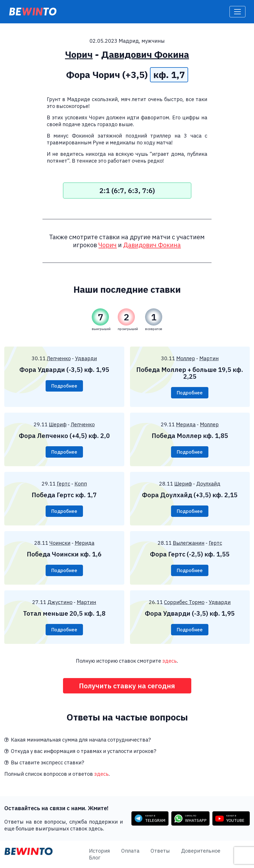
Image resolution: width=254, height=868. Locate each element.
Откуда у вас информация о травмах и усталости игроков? (80, 751)
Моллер (186, 358)
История (99, 851)
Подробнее (64, 386)
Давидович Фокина (145, 54)
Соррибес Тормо (184, 602)
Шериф (58, 424)
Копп (81, 484)
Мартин (209, 358)
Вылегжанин (189, 543)
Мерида (186, 424)
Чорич (79, 54)
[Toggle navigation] (237, 12)
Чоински (60, 543)
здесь (169, 661)
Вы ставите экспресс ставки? (44, 762)
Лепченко (59, 358)
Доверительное (201, 851)
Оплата (130, 851)
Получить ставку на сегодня (127, 686)
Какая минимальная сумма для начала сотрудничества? (78, 740)
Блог (95, 858)
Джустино (60, 602)
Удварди (86, 358)
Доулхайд (208, 484)
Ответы (160, 851)
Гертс (63, 484)
